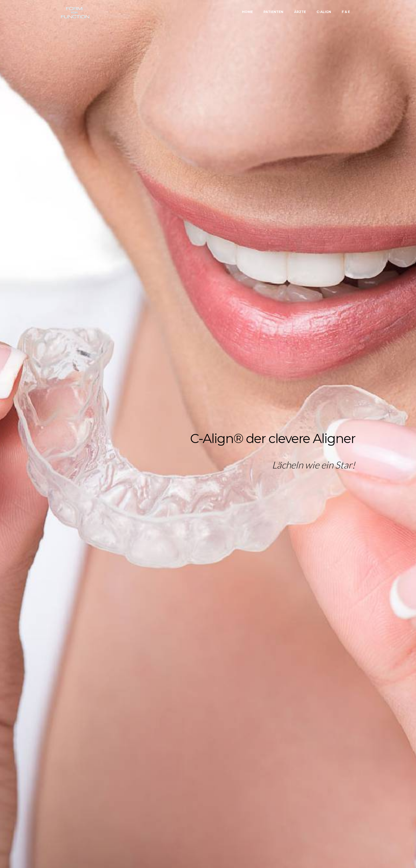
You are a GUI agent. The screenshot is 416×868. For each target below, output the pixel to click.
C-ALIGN (324, 12)
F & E (346, 12)
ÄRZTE (300, 12)
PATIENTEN (273, 12)
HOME (247, 12)
